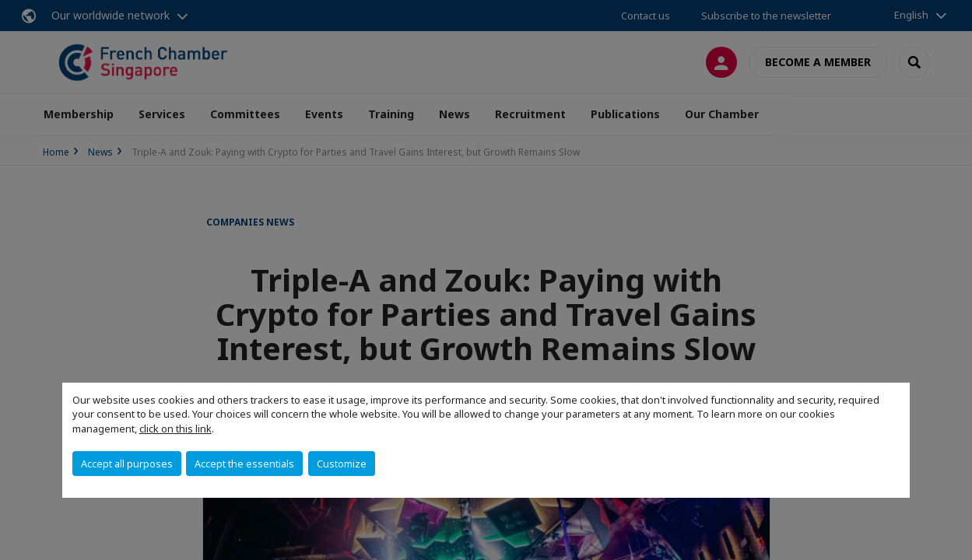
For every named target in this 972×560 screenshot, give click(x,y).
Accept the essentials (244, 464)
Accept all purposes (127, 464)
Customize (342, 464)
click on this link (175, 429)
